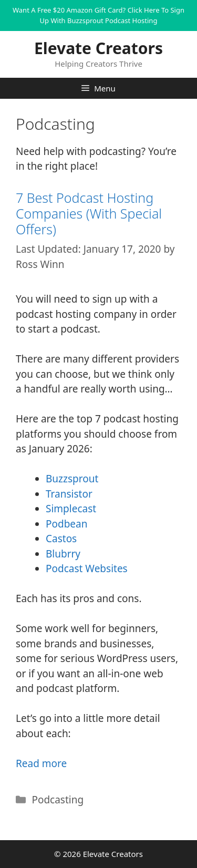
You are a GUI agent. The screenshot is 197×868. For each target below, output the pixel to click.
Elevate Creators (98, 48)
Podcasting (58, 800)
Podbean (66, 524)
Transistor (69, 494)
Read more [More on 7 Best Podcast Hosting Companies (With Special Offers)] (41, 763)
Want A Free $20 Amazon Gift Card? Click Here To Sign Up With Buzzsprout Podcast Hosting (98, 15)
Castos (61, 539)
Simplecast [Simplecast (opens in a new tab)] (71, 509)
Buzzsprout (72, 479)
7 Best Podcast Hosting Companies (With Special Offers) (89, 213)
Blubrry (63, 554)
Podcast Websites (87, 569)
